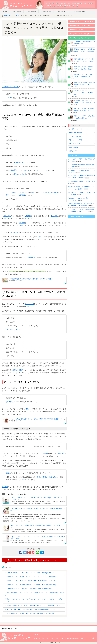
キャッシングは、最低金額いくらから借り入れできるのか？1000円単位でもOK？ (35, 419)
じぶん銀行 (7, 216)
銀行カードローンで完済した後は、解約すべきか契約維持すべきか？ (84, 117)
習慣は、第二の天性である (46, 477)
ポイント (17, 155)
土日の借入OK (47, 12)
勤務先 (9, 195)
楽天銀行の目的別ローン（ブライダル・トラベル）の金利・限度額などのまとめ (30, 573)
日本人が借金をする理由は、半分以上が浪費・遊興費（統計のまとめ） (84, 84)
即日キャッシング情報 (76, 140)
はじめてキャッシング (76, 129)
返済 (8, 473)
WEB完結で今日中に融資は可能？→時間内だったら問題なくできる (31, 279)
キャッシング (29, 304)
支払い (15, 402)
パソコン (26, 170)
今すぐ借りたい (17, 12)
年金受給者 (54, 192)
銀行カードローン (14, 16)
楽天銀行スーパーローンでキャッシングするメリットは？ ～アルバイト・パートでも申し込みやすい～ (35, 600)
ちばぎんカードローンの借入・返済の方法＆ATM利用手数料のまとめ (84, 109)
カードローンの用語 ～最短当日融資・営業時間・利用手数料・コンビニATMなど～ (37, 527)
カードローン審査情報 (76, 133)
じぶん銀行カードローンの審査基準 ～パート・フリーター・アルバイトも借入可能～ (37, 509)
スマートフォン (42, 170)
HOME (5, 12)
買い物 (9, 402)
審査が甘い (55, 216)
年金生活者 (45, 192)
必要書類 (22, 223)
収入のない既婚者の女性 (21, 192)
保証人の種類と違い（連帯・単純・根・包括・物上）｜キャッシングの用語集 (84, 60)
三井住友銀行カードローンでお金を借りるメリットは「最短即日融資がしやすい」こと (32, 609)
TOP (93, 639)
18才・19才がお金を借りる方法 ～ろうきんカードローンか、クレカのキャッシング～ (84, 92)
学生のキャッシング (75, 144)
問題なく (28, 409)
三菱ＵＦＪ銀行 (18, 370)
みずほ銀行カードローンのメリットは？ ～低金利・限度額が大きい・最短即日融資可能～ (32, 605)
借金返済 (5, 487)
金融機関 (28, 216)
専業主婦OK (61, 12)
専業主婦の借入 (74, 147)
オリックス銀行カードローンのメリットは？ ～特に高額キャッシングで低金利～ (30, 613)
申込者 (16, 174)
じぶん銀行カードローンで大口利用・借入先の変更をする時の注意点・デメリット (30, 581)
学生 (32, 192)
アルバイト (62, 206)
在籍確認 (22, 195)
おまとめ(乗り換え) (79, 12)
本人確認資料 (16, 233)
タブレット (21, 226)
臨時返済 (61, 453)
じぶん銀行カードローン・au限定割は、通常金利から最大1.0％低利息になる (29, 589)
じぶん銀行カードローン (10, 87)
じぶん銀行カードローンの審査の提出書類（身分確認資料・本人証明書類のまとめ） (31, 585)
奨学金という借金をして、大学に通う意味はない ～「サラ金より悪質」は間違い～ (84, 51)
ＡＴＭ (9, 98)
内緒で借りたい (32, 12)
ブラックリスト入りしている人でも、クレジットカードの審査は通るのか (84, 76)
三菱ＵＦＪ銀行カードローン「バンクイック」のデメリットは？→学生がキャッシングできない (36, 499)
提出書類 (14, 170)
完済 (23, 480)
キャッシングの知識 (75, 136)
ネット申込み (18, 162)
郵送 (40, 237)
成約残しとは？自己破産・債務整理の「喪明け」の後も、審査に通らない (83, 68)
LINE (38, 552)
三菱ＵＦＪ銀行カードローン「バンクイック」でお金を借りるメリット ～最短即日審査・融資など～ (37, 537)
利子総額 (45, 453)
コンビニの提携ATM (28, 257)
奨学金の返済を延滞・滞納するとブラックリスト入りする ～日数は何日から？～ (84, 101)
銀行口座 (23, 174)
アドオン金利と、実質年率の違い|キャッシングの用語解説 (84, 42)
